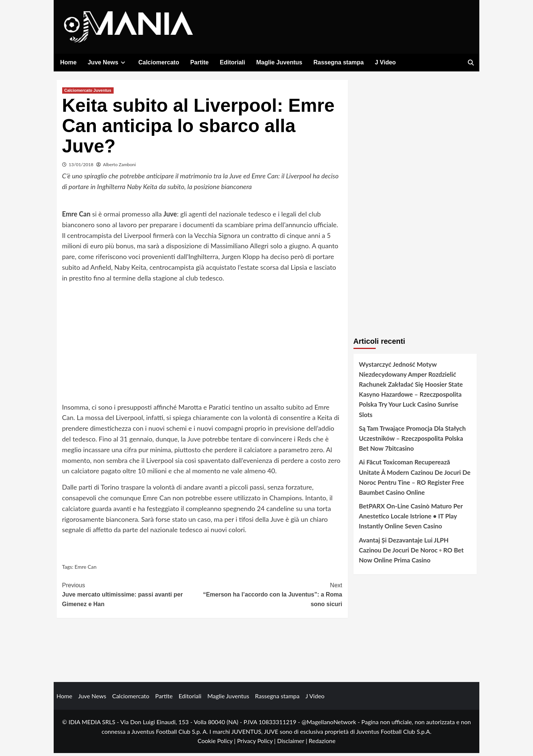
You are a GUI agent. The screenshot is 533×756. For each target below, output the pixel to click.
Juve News (108, 62)
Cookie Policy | (217, 744)
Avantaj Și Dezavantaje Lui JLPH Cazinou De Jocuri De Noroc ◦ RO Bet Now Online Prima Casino (411, 553)
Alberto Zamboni (119, 167)
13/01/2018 (81, 167)
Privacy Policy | (257, 744)
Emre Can (86, 570)
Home (68, 62)
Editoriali (232, 62)
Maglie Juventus (279, 62)
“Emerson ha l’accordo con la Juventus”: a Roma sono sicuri (272, 597)
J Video (385, 62)
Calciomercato (159, 62)
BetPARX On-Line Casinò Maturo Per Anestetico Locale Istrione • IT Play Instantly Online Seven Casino (411, 519)
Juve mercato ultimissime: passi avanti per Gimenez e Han (132, 597)
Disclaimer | (293, 744)
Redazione (322, 744)
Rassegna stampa (339, 62)
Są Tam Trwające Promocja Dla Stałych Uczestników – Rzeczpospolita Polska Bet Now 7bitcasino (413, 441)
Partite (200, 62)
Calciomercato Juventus (88, 93)
